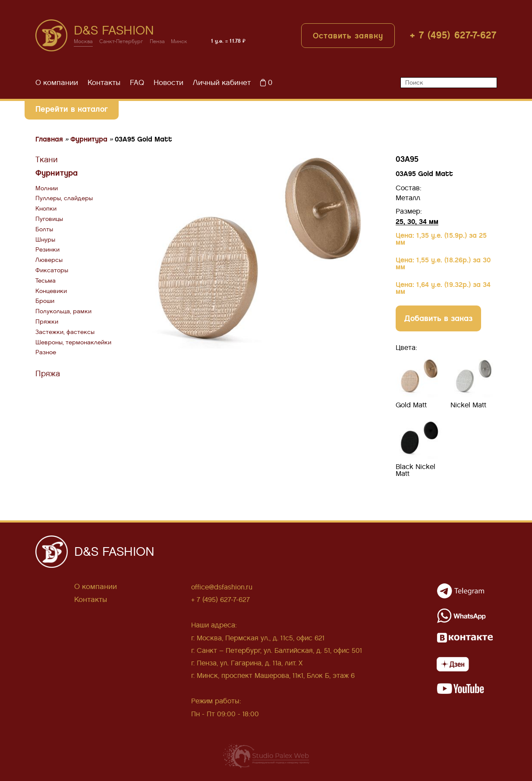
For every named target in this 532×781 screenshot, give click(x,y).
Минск (180, 42)
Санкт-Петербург (122, 42)
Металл (408, 198)
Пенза (158, 42)
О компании (57, 83)
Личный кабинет (222, 83)
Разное (46, 353)
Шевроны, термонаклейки (73, 342)
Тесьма (46, 281)
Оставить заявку (348, 36)
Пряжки (47, 322)
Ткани (47, 160)
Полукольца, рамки (63, 312)
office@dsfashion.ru (222, 587)
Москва (84, 42)
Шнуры (45, 240)
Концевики (51, 291)
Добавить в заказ (438, 318)
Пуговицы (49, 219)
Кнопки (46, 209)
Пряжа (48, 374)
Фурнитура (57, 173)
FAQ (137, 83)
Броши (45, 301)
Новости (168, 83)
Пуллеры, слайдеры (64, 199)
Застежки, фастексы (65, 332)
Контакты (104, 83)
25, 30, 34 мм (417, 222)
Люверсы (49, 260)
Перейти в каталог (72, 109)
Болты (44, 229)
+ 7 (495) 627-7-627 (453, 36)
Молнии (47, 188)
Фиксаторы (52, 271)
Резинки (47, 250)
